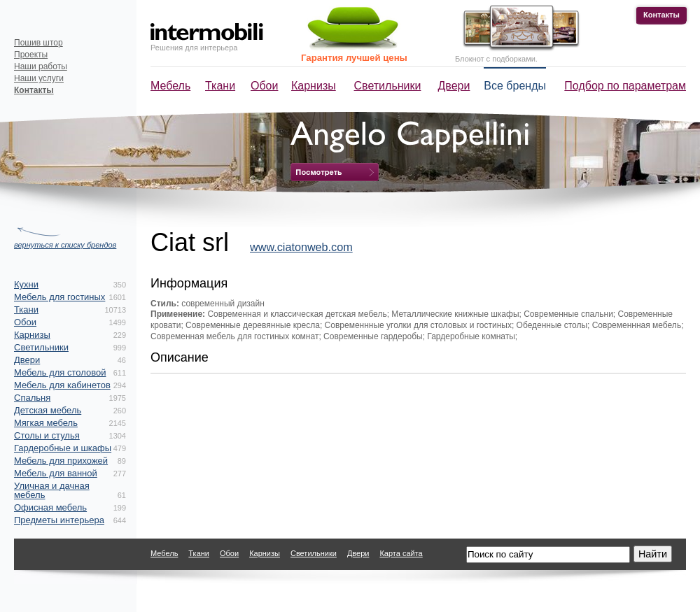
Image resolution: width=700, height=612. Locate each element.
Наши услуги (39, 78)
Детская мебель (48, 410)
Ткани (220, 86)
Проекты (31, 55)
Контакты (661, 15)
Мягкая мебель (46, 423)
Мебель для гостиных (59, 297)
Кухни (26, 284)
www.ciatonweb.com (301, 247)
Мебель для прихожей (61, 461)
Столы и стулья (47, 435)
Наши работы (41, 66)
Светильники (388, 86)
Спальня (32, 398)
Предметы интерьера (59, 520)
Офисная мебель (50, 507)
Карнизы (314, 86)
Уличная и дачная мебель (52, 490)
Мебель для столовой (60, 372)
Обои (264, 86)
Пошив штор (38, 43)
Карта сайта (401, 553)
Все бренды (515, 86)
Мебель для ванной (56, 473)
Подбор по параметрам (625, 86)
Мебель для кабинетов (62, 385)
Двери (454, 86)
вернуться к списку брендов (65, 245)
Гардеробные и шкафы (63, 448)
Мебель (170, 86)
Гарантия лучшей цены (354, 58)
